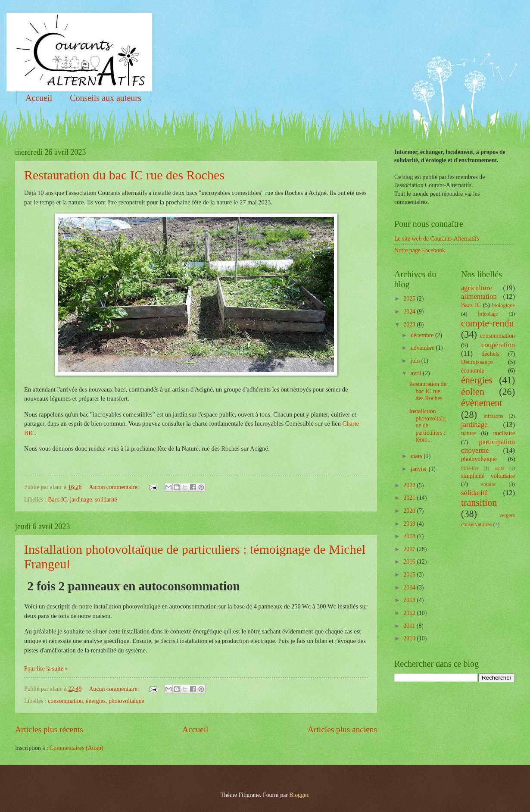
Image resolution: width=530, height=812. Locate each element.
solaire (488, 484)
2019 (410, 524)
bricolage (488, 314)
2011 (410, 626)
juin (416, 361)
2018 (410, 536)
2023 (410, 324)
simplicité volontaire (488, 476)
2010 (410, 638)
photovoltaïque (126, 701)
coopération (498, 345)
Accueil (39, 98)
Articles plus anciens (342, 729)
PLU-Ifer (470, 468)
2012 (410, 613)
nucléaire (504, 433)
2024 (410, 312)
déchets (491, 354)
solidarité (106, 500)
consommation (65, 701)
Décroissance (477, 362)
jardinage (81, 500)
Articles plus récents (49, 729)
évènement (482, 403)
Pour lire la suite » (46, 669)
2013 (410, 600)
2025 (410, 299)
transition (479, 503)
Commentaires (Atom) (76, 748)
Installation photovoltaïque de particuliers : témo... (427, 425)
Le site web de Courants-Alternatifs (437, 239)
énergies (96, 701)
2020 (410, 511)
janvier (420, 469)
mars (417, 456)
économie (473, 371)
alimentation (479, 296)
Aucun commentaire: (115, 487)
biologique (503, 305)
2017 (410, 549)
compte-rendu (488, 323)
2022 (410, 485)
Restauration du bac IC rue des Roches (124, 175)
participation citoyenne (488, 446)
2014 (410, 588)
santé (499, 468)
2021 (410, 498)
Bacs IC (57, 500)
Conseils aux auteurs (106, 98)
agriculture (477, 288)
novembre (423, 348)
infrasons (493, 416)
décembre (423, 335)
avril (417, 373)
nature (468, 433)
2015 (410, 575)
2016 (410, 562)
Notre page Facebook (420, 250)
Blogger (299, 795)
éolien (473, 392)
